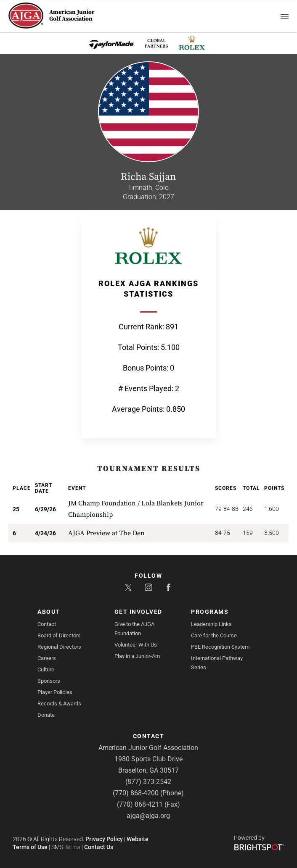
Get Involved (138, 612)
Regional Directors (59, 647)
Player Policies (55, 692)
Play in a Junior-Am (137, 656)
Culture (46, 669)
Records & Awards (59, 704)
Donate (46, 715)
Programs (210, 612)
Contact (47, 624)
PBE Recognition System (220, 647)
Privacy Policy (104, 839)
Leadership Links (211, 624)
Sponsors (49, 681)
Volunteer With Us (136, 645)
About (49, 612)
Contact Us (99, 847)
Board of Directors (59, 635)
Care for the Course (214, 635)
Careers (47, 658)
